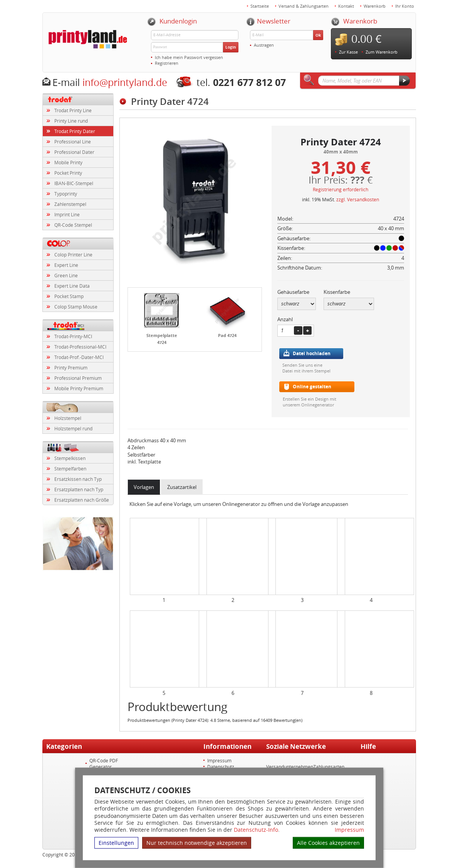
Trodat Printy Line (73, 110)
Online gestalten (312, 387)
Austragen (264, 45)
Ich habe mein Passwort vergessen (189, 57)
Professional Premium (78, 378)
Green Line (66, 275)
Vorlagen (144, 487)
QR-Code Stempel (73, 225)
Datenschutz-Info (256, 830)
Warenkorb (375, 6)
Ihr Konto (405, 6)
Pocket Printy (68, 173)
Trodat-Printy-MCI (73, 336)
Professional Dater (74, 152)
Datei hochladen (312, 353)
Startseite (260, 6)
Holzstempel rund (73, 428)
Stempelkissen (70, 458)
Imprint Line (67, 214)
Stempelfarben (70, 469)
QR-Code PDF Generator (104, 764)
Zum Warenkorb (382, 52)
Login (231, 47)
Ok (318, 35)
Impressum (349, 830)
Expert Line (66, 265)
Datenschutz (221, 767)
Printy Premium (71, 367)
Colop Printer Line (73, 255)
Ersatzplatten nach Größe (82, 500)
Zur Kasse (348, 52)
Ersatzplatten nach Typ (79, 489)
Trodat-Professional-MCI (80, 347)
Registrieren (167, 63)
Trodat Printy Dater (75, 131)
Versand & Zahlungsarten (304, 6)
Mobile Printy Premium (79, 388)
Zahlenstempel (70, 204)
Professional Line (73, 142)
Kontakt (346, 6)
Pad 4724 (227, 335)
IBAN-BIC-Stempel (74, 183)
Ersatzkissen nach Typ (78, 479)
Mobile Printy (68, 162)
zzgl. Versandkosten (358, 199)
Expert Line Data (72, 286)
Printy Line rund (71, 121)
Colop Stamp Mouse (76, 307)
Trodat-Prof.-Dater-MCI (79, 357)
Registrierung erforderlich (341, 189)
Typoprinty (66, 194)
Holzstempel (68, 418)
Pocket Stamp (69, 296)
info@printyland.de (125, 82)
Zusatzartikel (182, 487)
